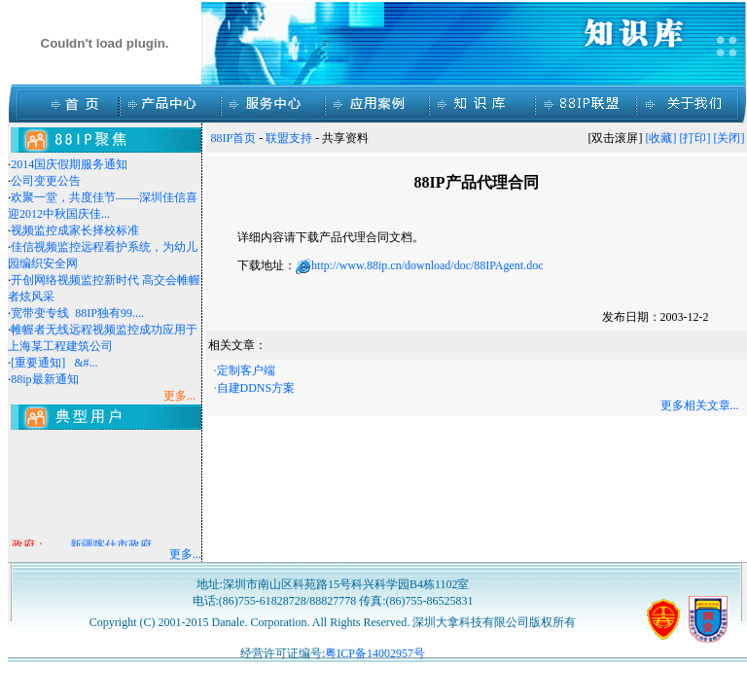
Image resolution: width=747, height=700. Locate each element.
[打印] (695, 138)
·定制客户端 (245, 370)
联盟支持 (289, 138)
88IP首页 (234, 138)
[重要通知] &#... (54, 363)
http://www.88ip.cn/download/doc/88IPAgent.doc (427, 265)
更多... (185, 554)
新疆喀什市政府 (111, 546)
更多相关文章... (700, 405)
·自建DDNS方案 (255, 388)
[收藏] (661, 138)
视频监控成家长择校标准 (75, 230)
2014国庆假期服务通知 (69, 164)
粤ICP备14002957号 (375, 653)
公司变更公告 (46, 181)
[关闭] (729, 138)
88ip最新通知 (44, 379)
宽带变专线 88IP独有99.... (77, 313)
